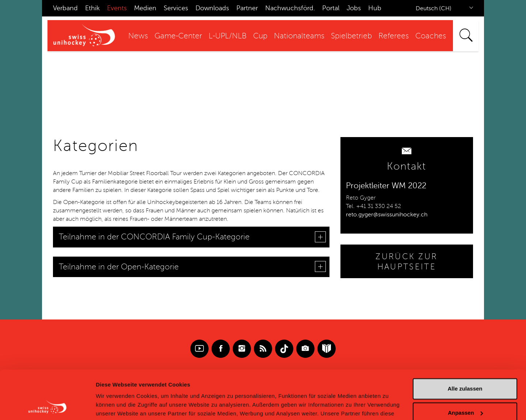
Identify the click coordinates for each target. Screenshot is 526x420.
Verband (65, 8)
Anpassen (465, 367)
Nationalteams (299, 36)
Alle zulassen (465, 343)
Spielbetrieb (351, 36)
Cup (260, 36)
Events (117, 8)
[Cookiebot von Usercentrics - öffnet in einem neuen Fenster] (47, 406)
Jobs (354, 8)
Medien (145, 8)
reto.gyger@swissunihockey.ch (387, 215)
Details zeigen (114, 406)
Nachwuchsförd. (290, 8)
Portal (331, 8)
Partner (247, 8)
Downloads (212, 8)
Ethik (92, 8)
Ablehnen (465, 391)
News (138, 36)
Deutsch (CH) (434, 8)
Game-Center (178, 36)
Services (176, 8)
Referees (394, 36)
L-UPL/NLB (228, 36)
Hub (375, 8)
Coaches (431, 36)
